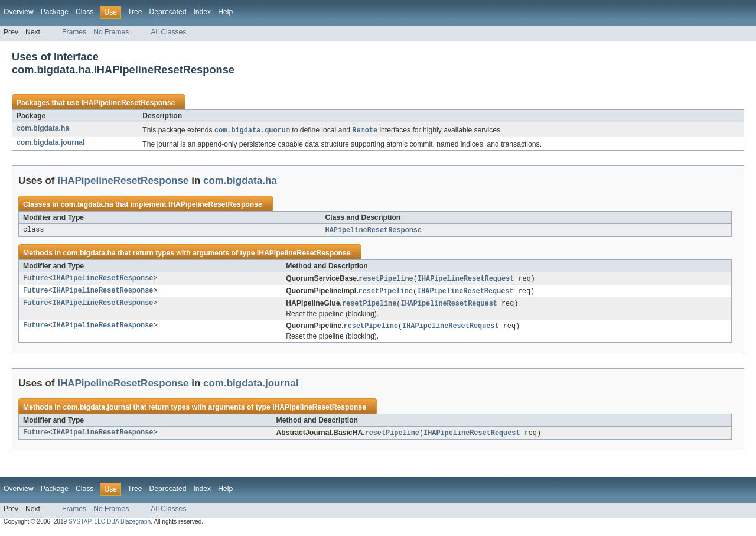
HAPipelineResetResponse (374, 231)
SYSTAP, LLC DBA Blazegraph (110, 526)
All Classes (168, 32)
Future (36, 280)
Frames (74, 32)
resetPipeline (386, 280)
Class (84, 12)
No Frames (111, 32)
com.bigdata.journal (51, 143)
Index (202, 12)
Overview (19, 12)
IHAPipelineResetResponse (128, 103)
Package (55, 12)
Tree (135, 12)
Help (225, 12)
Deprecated (168, 12)
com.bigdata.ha (43, 128)
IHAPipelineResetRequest (466, 280)
